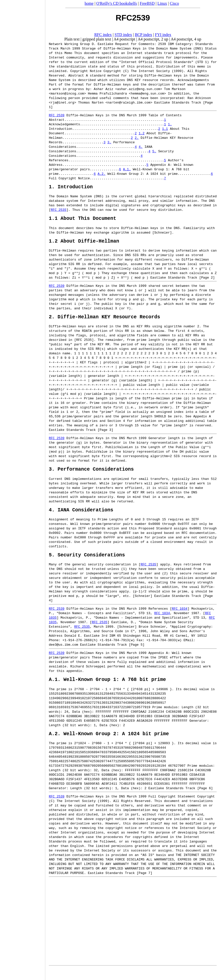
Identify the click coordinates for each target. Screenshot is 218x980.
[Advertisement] (23, 488)
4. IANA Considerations (81, 517)
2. (137, 138)
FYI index (163, 35)
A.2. (101, 174)
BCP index (144, 35)
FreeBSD (147, 3)
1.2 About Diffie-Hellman (84, 244)
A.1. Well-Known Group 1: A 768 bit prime (107, 689)
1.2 (142, 133)
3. (109, 142)
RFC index (103, 35)
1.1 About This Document (82, 220)
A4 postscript (124, 39)
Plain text (72, 39)
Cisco (174, 3)
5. (154, 151)
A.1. (127, 169)
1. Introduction (71, 188)
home (89, 3)
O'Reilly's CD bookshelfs (117, 3)
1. (170, 124)
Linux (162, 3)
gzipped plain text (97, 39)
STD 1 (202, 62)
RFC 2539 (57, 115)
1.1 (165, 129)
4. (141, 147)
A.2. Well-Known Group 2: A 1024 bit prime (109, 745)
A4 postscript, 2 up (153, 39)
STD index (123, 35)
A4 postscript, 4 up (186, 39)
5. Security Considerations (87, 563)
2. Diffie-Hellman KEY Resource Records (104, 321)
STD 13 (145, 622)
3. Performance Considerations (91, 475)
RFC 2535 (59, 211)
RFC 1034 (179, 617)
